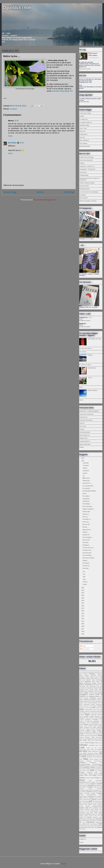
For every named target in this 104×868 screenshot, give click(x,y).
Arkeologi (100, 675)
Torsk (88, 813)
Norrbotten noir (96, 762)
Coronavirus (83, 694)
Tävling (81, 817)
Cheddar (91, 693)
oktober (85, 468)
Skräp (101, 795)
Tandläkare (87, 809)
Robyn (93, 782)
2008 (83, 626)
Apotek (87, 675)
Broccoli (92, 690)
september (86, 471)
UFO (85, 817)
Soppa (85, 800)
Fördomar (100, 715)
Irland (94, 732)
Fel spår (89, 708)
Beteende (88, 682)
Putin (86, 775)
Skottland (100, 793)
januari (85, 584)
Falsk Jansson (83, 198)
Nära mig (82, 137)
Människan (99, 757)
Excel (91, 706)
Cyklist (87, 696)
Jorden (88, 734)
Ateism (97, 677)
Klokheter (87, 737)
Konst (89, 739)
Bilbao (81, 683)
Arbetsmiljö (93, 675)
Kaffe (101, 734)
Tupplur (86, 816)
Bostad (96, 688)
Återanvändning (83, 827)
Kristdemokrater (99, 740)
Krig (89, 740)
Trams (100, 812)
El (102, 703)
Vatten (95, 820)
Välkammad (86, 481)
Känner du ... (86, 514)
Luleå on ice (92, 748)
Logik (96, 745)
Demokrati (93, 698)
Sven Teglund (83, 143)
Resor (82, 780)
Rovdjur (100, 782)
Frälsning (100, 713)
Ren (101, 778)
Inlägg (83, 646)
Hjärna (90, 724)
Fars (85, 708)
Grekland (81, 720)
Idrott (84, 729)
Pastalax (82, 163)
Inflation (88, 729)
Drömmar (93, 701)
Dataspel (92, 696)
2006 (83, 631)
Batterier (88, 680)
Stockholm (90, 803)
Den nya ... (86, 517)
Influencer (93, 729)
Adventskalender (91, 672)
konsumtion (95, 739)
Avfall (101, 677)
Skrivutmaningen (91, 795)
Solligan (100, 798)
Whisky (95, 826)
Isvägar (81, 734)
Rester (90, 780)
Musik (84, 757)
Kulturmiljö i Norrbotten (86, 420)
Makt (88, 750)
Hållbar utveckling (84, 727)
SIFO (101, 790)
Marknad (100, 750)
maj (84, 574)
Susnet (81, 842)
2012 (83, 616)
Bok (101, 686)
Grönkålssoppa (89, 721)
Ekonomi (95, 703)
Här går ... (85, 527)
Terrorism (81, 811)
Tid (88, 811)
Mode (84, 755)
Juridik (93, 734)
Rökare (101, 785)
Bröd (96, 689)
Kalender (82, 735)
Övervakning (82, 829)
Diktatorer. (100, 700)
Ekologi (90, 703)
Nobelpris (96, 759)
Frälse (96, 713)
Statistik (85, 803)
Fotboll (98, 711)
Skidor (81, 793)
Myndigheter (90, 757)
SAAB (81, 787)
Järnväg (97, 734)
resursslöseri (99, 780)
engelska (81, 706)
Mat (81, 751)
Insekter (88, 731)
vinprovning (90, 822)
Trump (100, 814)
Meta (85, 753)
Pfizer (81, 771)
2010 (83, 621)
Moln (94, 755)
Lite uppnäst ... (87, 488)
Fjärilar (82, 709)
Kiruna (96, 735)
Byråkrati (96, 691)
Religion (97, 778)
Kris (92, 740)
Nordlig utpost (83, 134)
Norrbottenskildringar (85, 764)
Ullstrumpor (95, 817)
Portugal (82, 772)
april (84, 577)
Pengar (93, 769)
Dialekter (81, 700)
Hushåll (90, 726)
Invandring (87, 732)
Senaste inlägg (10, 192)
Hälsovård (100, 727)
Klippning (81, 737)
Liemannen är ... (87, 483)
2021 (83, 593)
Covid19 (82, 696)
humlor (100, 724)
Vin (80, 822)
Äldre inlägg (69, 192)
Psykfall (91, 774)
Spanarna (89, 800)
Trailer (96, 812)
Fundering (82, 715)
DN (89, 701)
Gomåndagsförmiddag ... (90, 491)
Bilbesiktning (87, 683)
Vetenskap (99, 820)
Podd (88, 771)
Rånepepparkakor (84, 189)
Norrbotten (82, 762)
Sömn (101, 808)
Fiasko (84, 493)
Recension (100, 776)
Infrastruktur (99, 729)
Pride (96, 772)
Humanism (95, 724)
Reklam (93, 778)
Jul (91, 734)
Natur (86, 759)
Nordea (81, 761)
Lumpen (100, 748)
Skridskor (81, 795)
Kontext (100, 739)
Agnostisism (98, 672)
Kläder (93, 737)
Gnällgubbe (82, 718)
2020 (83, 595)
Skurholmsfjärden (83, 796)
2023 (83, 588)
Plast (84, 771)
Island (100, 732)
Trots (97, 814)
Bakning (88, 678)
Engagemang (99, 704)
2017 (83, 603)
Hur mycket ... (83, 352)
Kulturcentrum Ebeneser (86, 414)
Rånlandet (91, 785)
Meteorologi (90, 753)
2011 (83, 618)
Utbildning (85, 819)
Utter (94, 819)
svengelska (100, 805)
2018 (83, 600)
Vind (84, 822)
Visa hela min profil (85, 69)
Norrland (82, 766)
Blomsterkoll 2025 (94, 686)
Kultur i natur (83, 128)
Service (92, 790)
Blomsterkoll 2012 (84, 686)
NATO (81, 759)
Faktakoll (100, 706)
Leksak (101, 743)
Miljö (101, 753)
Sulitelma (81, 805)
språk (90, 801)
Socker (96, 798)
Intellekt (94, 731)
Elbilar (81, 704)
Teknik (96, 809)
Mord (97, 755)
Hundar (86, 726)
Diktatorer (94, 700)
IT (85, 734)
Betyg (94, 682)
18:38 (16, 121)
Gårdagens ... (86, 545)
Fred (80, 713)
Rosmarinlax (83, 172)
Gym (88, 723)
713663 (81, 839)
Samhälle (90, 787)
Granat (100, 718)
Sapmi (95, 787)
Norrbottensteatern (85, 432)
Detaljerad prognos (85, 321)
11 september (83, 672)
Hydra (81, 387)
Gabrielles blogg (84, 125)
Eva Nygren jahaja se (86, 122)
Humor (81, 726)
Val (80, 820)
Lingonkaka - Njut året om (87, 166)
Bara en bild (86, 524)
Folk (101, 710)
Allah (80, 674)
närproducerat (94, 766)
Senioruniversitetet (84, 790)
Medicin (90, 751)
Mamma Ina (93, 750)
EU (88, 706)
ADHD (81, 400)
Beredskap (99, 680)
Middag (96, 753)
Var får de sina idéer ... (86, 348)
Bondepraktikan (83, 688)
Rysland (93, 784)
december (86, 463)
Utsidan (81, 447)
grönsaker (96, 721)
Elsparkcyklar (87, 704)
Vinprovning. (99, 822)
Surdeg (94, 805)
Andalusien (92, 674)
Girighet (92, 716)
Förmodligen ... (87, 504)
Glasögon (97, 716)
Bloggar (94, 683)
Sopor (81, 800)
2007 (83, 629)
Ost (96, 767)
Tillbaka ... (85, 561)
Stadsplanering (99, 801)
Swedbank (95, 808)
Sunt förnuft (88, 805)
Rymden (87, 784)
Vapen (91, 820)
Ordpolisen (86, 767)
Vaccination (99, 819)
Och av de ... (86, 522)
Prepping (89, 772)
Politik (92, 770)
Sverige (88, 806)
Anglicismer (100, 674)
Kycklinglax (83, 195)
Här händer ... (87, 563)
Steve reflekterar (84, 140)
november (86, 465)
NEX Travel (83, 426)
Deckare (86, 698)
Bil (102, 682)
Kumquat (13, 109)
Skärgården (91, 796)
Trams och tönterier (85, 814)
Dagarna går (86, 511)
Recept (82, 778)
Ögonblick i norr (16, 8)
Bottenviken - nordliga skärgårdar (89, 411)
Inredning (82, 731)
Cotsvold (92, 694)
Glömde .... (86, 532)
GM (101, 716)
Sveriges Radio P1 (85, 441)
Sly (95, 796)
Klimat (100, 735)
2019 (83, 598)
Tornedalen (82, 812)
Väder (100, 824)
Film (94, 708)
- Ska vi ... (91, 378)
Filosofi (98, 708)
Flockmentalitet (89, 710)
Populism (100, 771)
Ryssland (100, 784)
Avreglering (82, 678)
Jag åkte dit (86, 535)
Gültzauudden (83, 723)
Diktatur (81, 701)
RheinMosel (83, 782)
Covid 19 (99, 694)
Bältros (101, 691)
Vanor (88, 820)
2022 (83, 590)
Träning (81, 816)
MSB (80, 757)
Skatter (100, 792)
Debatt (81, 698)
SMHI (81, 798)
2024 (83, 461)
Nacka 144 (82, 131)
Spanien (94, 800)
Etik (85, 706)
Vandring (84, 820)
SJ (80, 792)
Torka (101, 811)
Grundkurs (88, 719)
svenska (81, 806)
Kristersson (82, 743)
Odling (100, 766)
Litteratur (83, 745)
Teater (92, 809)
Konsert (85, 739)
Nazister (91, 759)
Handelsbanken (95, 723)
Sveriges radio (84, 808)
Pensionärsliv (99, 769)
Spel (80, 801)
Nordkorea (89, 761)
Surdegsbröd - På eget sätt (87, 169)
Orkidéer (92, 767)
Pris (101, 772)
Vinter (84, 824)
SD (98, 787)
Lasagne (97, 743)
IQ (91, 732)
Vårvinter (95, 824)
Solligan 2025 (83, 438)
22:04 (22, 143)
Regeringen (87, 778)
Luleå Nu (82, 423)
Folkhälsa (82, 711)
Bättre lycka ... (87, 478)
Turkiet (95, 816)
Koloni (81, 739)
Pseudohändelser (83, 774)
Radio (94, 775)
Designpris (100, 698)
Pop (96, 771)
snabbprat (86, 798)
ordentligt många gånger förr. (63, 91)
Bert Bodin (12, 143)
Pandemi (88, 769)
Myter (95, 757)
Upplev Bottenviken (85, 444)
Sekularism (100, 789)
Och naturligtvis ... (88, 537)
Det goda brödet (84, 186)
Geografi (86, 716)
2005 (83, 634)
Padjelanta (100, 767)
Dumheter (98, 701)
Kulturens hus (83, 417)
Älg (96, 827)
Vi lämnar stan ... (87, 550)
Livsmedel (92, 745)
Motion (100, 755)
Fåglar (87, 714)
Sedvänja (81, 789)
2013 (83, 613)
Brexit (87, 690)
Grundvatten (95, 719)
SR (94, 801)
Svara (10, 136)
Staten (81, 803)
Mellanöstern (95, 751)
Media (85, 751)
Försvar (81, 716)
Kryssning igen (87, 553)
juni (84, 571)
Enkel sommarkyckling (86, 160)
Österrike (100, 827)
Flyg (98, 710)
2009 (83, 624)
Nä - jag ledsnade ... (88, 486)
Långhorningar (83, 750)
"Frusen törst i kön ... (89, 548)
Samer (85, 787)
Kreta (85, 740)
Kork (81, 740)
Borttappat (90, 688)
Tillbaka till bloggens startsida (88, 201)
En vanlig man (83, 119)
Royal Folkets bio (84, 435)
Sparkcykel (100, 800)
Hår (91, 728)
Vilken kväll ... (86, 540)
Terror (101, 809)
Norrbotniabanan (98, 761)
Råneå (81, 325)
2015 (83, 608)
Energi (93, 704)
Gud (101, 721)
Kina (92, 735)
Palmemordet (82, 769)
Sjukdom (84, 792)
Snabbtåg (91, 798)
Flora (95, 710)
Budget (101, 690)
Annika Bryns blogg (85, 113)
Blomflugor (100, 683)
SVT (90, 808)
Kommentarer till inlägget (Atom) (45, 200)
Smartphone (99, 796)
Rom (97, 782)
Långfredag (86, 499)
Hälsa (94, 727)
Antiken (81, 675)
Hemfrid (81, 724)
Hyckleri (100, 726)
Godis (87, 718)
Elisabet (82, 116)
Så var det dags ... (88, 506)
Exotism (95, 706)
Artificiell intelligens (90, 677)
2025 (83, 458)
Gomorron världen (93, 718)
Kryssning (85, 568)
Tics (85, 811)
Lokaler (101, 745)
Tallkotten (81, 809)
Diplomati (86, 701)
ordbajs (81, 767)
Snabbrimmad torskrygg (86, 157)
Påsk (90, 775)
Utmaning (85, 542)
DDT (101, 696)
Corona (100, 693)
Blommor (82, 685)
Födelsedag (93, 715)
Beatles (94, 680)
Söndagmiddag (84, 175)
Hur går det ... (86, 566)
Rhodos (89, 782)
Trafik (91, 812)
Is (97, 732)
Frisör (92, 713)
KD (89, 735)
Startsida (40, 192)
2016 (83, 606)
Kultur (87, 743)
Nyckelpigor (88, 766)
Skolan (93, 793)
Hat (101, 723)
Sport (86, 801)
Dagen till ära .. (87, 530)
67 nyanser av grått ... (86, 365)
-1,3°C (90, 317)
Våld (88, 824)
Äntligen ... (91, 355)
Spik (83, 801)
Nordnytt (82, 429)
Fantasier (81, 708)
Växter (92, 826)
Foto (101, 711)
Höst (80, 729)
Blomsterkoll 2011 (98, 685)
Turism (91, 816)
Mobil (81, 755)
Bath (84, 680)
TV (99, 816)
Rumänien (82, 784)
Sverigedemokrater (97, 806)
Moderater (90, 755)
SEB (101, 787)
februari (85, 582)
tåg (101, 816)
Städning (100, 803)
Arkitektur (82, 677)
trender (93, 814)
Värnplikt (81, 826)
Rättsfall (97, 785)
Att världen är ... (87, 519)
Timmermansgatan (94, 811)
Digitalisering (87, 700)
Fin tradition (86, 496)
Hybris (95, 726)
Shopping (97, 790)
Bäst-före (81, 693)
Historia (86, 724)
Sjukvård (89, 792)
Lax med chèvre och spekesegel (89, 192)
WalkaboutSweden (85, 146)
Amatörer (85, 674)
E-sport (85, 703)
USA (81, 819)
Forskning (93, 711)
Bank (93, 678)
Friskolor (85, 713)
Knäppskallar (99, 737)
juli (84, 476)
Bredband (82, 689)
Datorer (97, 696)
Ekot (99, 703)
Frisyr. (89, 713)
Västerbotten (87, 826)
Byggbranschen (83, 691)
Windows (100, 826)
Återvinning (91, 827)
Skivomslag (87, 793)
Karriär (86, 736)
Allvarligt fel (86, 501)
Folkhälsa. (87, 711)
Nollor (101, 759)
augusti (85, 473)
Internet (81, 732)
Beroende (81, 682)
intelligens (100, 731)
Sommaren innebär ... (89, 558)
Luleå (81, 319)
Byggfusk (91, 691)
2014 (83, 611)
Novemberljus (92, 368)
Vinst (81, 824)
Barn (80, 680)
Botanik (100, 688)
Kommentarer (85, 649)
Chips (96, 693)
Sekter (90, 789)
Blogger (63, 864)
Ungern (101, 817)
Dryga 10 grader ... (93, 390)
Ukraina (89, 817)
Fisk (101, 708)
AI (102, 672)
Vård (91, 824)
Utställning (90, 819)
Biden (98, 682)
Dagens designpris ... (89, 509)
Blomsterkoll (89, 685)
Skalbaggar (95, 792)
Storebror (95, 803)
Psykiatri (96, 774)
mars (85, 579)
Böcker (86, 693)
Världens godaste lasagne (87, 183)
